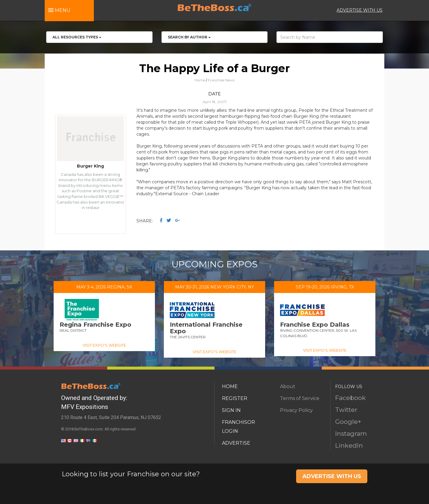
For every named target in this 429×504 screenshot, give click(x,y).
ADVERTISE (236, 443)
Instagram (351, 434)
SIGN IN (231, 410)
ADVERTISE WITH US (360, 10)
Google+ (348, 422)
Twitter (346, 410)
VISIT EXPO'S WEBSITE (104, 345)
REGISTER (235, 398)
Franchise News (221, 80)
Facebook (350, 398)
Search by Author (189, 37)
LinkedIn (349, 445)
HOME (230, 386)
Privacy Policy (296, 410)
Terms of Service (300, 398)
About (288, 386)
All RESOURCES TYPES (77, 37)
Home (200, 80)
